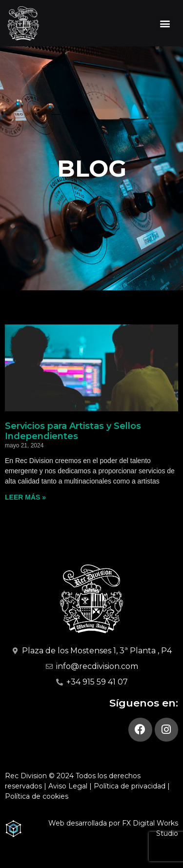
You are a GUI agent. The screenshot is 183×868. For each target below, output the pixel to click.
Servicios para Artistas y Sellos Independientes (73, 431)
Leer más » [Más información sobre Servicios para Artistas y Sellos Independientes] (25, 497)
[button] (165, 23)
